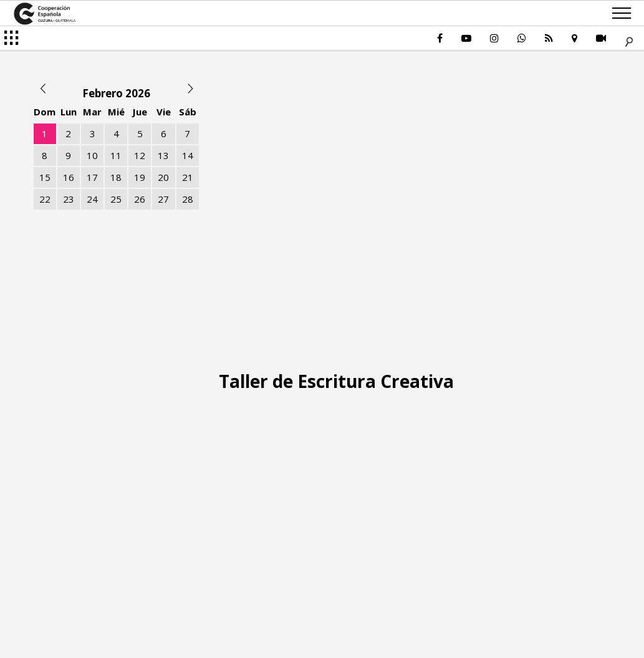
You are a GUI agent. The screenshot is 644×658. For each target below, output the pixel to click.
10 (92, 155)
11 (116, 155)
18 (116, 177)
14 (188, 155)
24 (92, 199)
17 (92, 177)
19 (140, 177)
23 (69, 199)
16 (69, 177)
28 (188, 199)
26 (140, 199)
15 (45, 177)
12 (140, 155)
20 (163, 177)
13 (163, 155)
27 (163, 199)
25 (116, 199)
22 (45, 199)
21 (188, 177)
